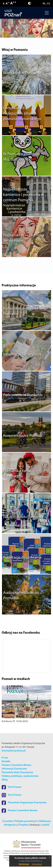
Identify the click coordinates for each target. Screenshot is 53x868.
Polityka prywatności (26, 821)
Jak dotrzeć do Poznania (23, 517)
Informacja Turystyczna (22, 355)
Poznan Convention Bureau (16, 765)
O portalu (8, 821)
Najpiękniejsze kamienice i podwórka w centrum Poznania (23, 195)
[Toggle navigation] (46, 13)
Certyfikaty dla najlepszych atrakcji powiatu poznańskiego (22, 114)
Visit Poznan (12, 787)
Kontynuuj (24, 864)
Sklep (5, 780)
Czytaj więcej (37, 864)
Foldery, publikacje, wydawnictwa (20, 776)
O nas (5, 758)
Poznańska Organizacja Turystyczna (24, 803)
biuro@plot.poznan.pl (14, 751)
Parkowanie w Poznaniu (23, 395)
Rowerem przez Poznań (22, 436)
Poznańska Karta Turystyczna (17, 772)
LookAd (45, 825)
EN (48, 4)
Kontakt (6, 761)
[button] (5, 656)
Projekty (24, 825)
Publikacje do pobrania (22, 558)
